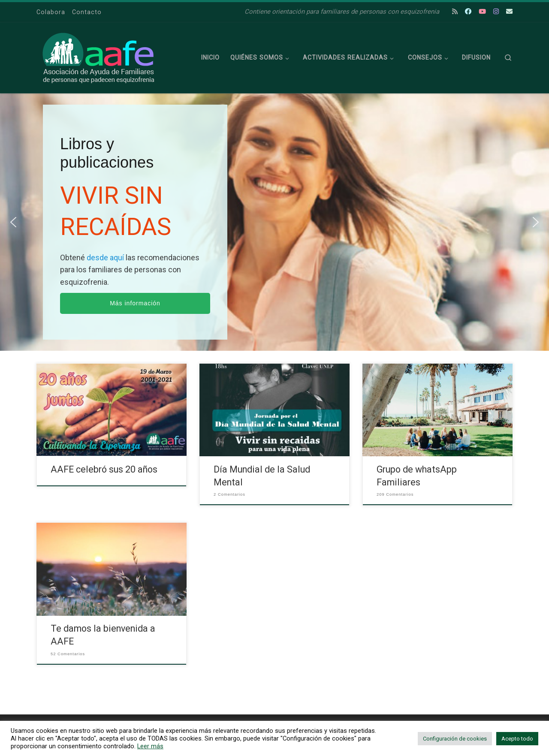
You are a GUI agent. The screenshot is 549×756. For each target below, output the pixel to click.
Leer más (150, 746)
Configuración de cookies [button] (455, 739)
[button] (13, 222)
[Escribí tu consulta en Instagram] (496, 12)
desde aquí (106, 258)
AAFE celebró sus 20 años (104, 469)
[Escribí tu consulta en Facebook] (468, 12)
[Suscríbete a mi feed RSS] (455, 12)
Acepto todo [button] (517, 739)
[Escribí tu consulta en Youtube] (482, 12)
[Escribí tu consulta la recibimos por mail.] (509, 12)
